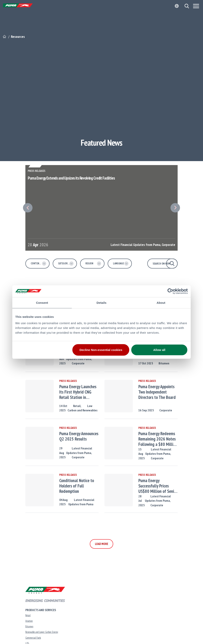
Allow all (159, 350)
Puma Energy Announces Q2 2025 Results (79, 436)
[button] (187, 6)
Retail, (77, 406)
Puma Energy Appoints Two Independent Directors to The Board (157, 392)
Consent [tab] (42, 303)
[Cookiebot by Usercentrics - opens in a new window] (170, 291)
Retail (28, 615)
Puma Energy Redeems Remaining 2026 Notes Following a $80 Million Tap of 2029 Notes (158, 439)
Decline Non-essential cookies (101, 350)
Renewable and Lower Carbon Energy (42, 632)
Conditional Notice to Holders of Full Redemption (77, 486)
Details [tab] (101, 303)
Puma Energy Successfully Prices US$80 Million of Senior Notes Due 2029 (158, 486)
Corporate (78, 363)
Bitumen (164, 363)
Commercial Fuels (33, 638)
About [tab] (161, 303)
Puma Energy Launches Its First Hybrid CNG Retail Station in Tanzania (78, 392)
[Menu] (196, 6)
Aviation (29, 621)
